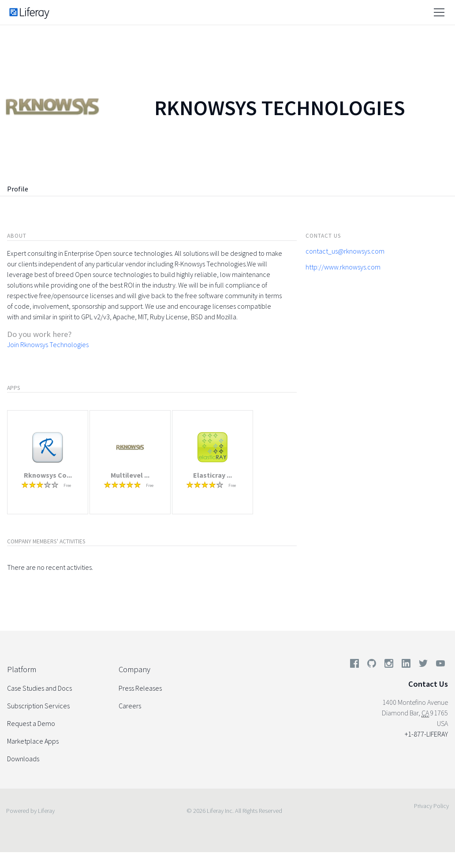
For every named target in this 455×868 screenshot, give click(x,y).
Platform (22, 669)
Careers (130, 706)
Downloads (23, 759)
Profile (18, 189)
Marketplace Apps (33, 741)
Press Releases (140, 688)
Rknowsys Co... (48, 475)
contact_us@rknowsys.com (345, 251)
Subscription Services (38, 706)
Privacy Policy (431, 806)
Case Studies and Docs (39, 688)
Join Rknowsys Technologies (48, 344)
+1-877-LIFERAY (426, 734)
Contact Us (428, 684)
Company (134, 669)
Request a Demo (31, 723)
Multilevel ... (130, 475)
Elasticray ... (213, 475)
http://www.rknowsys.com (343, 267)
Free (67, 485)
